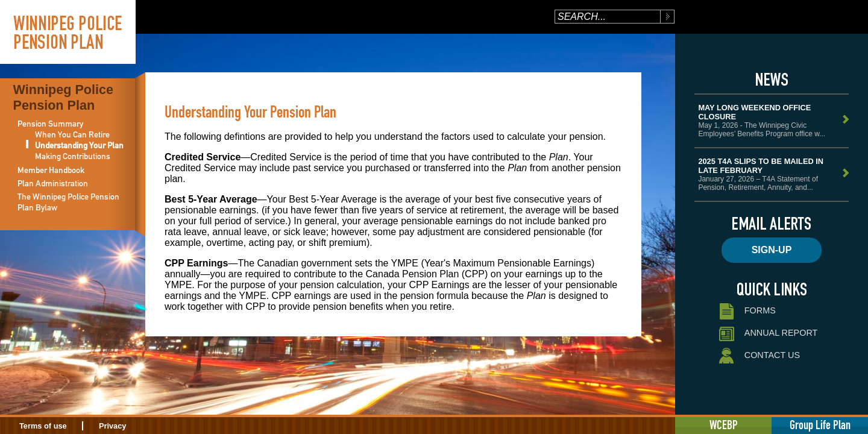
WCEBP (724, 425)
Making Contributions (73, 156)
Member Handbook (51, 170)
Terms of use (43, 426)
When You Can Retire (72, 134)
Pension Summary (50, 124)
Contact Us (759, 356)
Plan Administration (53, 183)
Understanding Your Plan (79, 145)
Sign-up (772, 250)
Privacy (113, 426)
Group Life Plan (820, 425)
